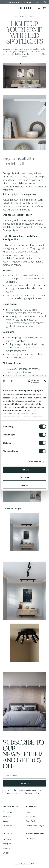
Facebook (7, 839)
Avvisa (25, 485)
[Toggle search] (39, 8)
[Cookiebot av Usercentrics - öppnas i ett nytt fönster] (29, 381)
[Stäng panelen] (45, 381)
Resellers (6, 817)
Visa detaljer (35, 462)
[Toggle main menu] (4, 8)
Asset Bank (31, 821)
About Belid (31, 817)
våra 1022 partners (19, 395)
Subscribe (25, 783)
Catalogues (7, 826)
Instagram (7, 844)
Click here (18, 227)
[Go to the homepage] (24, 8)
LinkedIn (6, 853)
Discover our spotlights (12, 508)
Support (6, 821)
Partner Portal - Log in (35, 826)
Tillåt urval (24, 477)
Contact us (7, 812)
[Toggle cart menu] (45, 8)
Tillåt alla (25, 470)
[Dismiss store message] (45, 2)
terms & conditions (25, 790)
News (28, 812)
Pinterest (6, 848)
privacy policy (33, 793)
